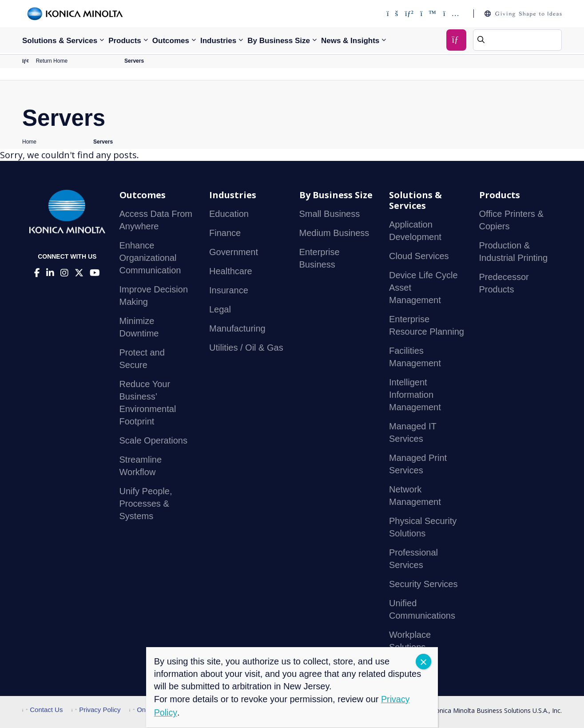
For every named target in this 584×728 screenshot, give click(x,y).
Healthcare (231, 272)
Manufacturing (237, 329)
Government (234, 252)
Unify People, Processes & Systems (146, 504)
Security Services (423, 584)
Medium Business (334, 233)
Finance (225, 233)
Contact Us (42, 710)
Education (229, 214)
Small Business (330, 214)
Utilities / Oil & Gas (246, 348)
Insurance (229, 291)
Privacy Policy (96, 710)
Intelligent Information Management (415, 395)
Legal (220, 310)
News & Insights (350, 41)
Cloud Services (419, 256)
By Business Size (279, 41)
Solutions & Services (60, 41)
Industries (218, 41)
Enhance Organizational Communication (150, 258)
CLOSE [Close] (423, 662)
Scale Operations (153, 441)
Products (125, 41)
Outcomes (171, 41)
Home (29, 142)
